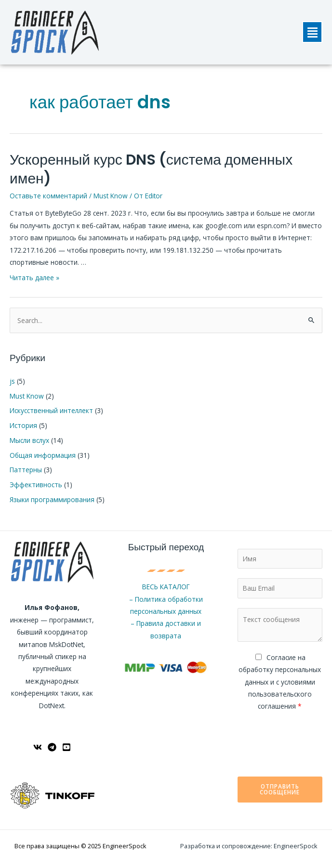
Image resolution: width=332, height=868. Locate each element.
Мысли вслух (29, 440)
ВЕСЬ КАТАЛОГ (166, 587)
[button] (312, 32)
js (12, 381)
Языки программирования (52, 499)
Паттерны (26, 470)
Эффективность (36, 485)
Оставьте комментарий (48, 196)
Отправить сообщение (280, 789)
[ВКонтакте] (38, 747)
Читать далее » (34, 278)
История (23, 425)
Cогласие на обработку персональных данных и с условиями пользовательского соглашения (280, 682)
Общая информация (43, 455)
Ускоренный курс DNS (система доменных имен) (151, 169)
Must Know (111, 196)
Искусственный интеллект (51, 410)
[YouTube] (66, 747)
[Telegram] (52, 747)
